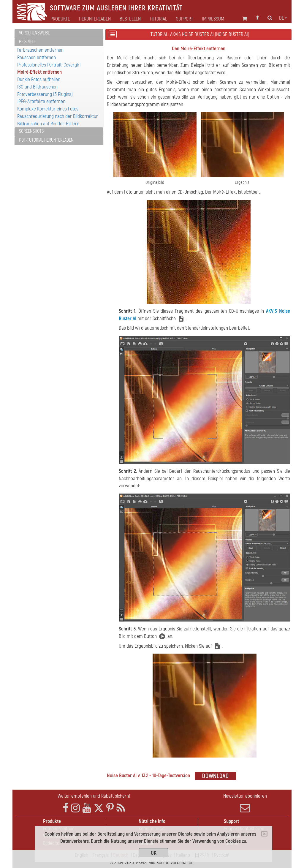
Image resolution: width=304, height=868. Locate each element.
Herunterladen (95, 19)
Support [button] (185, 19)
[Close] (264, 834)
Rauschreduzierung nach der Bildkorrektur (58, 116)
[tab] (59, 33)
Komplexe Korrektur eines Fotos (48, 109)
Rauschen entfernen (37, 57)
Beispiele (27, 42)
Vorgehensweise (34, 33)
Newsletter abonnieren (245, 803)
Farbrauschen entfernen (40, 50)
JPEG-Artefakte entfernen (41, 101)
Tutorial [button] (158, 19)
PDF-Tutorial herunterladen (46, 140)
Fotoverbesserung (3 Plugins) (45, 94)
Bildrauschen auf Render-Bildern (48, 124)
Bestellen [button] (130, 19)
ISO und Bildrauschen (37, 87)
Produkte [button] (60, 19)
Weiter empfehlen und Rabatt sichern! (94, 796)
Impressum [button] (213, 19)
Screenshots (31, 131)
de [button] (283, 18)
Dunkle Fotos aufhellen (39, 79)
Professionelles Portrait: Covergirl (49, 65)
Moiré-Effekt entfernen (39, 72)
